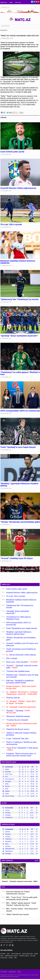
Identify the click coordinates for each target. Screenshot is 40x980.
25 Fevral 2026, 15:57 (7, 191)
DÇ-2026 (33, 956)
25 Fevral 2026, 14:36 (7, 338)
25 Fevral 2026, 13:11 (7, 525)
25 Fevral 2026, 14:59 (7, 266)
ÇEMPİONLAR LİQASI (11, 956)
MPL (8, 954)
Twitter (32, 2)
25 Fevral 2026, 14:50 (7, 302)
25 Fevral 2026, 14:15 (7, 377)
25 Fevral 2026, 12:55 (7, 561)
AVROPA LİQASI (24, 956)
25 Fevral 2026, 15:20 (7, 227)
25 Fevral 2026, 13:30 (7, 488)
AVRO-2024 (4, 958)
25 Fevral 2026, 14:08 (7, 413)
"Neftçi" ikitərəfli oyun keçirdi (17, 914)
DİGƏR (11, 958)
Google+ (36, 2)
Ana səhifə (4, 972)
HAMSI (36, 861)
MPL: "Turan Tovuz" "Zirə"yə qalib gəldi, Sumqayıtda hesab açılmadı (22, 898)
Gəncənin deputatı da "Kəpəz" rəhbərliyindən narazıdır (18, 893)
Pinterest (39, 2)
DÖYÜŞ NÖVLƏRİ (28, 954)
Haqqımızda (4, 2)
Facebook (34, 2)
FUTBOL (3, 954)
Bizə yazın (18, 2)
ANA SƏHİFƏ (4, 30)
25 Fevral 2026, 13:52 (7, 450)
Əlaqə (11, 2)
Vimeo (10, 945)
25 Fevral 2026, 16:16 (7, 154)
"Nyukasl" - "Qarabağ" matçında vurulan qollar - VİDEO (20, 881)
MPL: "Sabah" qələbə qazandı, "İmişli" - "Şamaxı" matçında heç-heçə (22, 904)
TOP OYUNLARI (16, 954)
